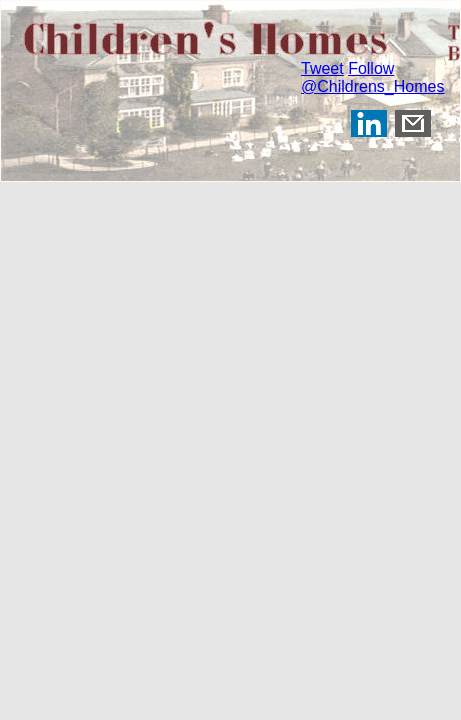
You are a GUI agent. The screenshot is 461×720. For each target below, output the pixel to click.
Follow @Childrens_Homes (372, 77)
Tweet (322, 68)
